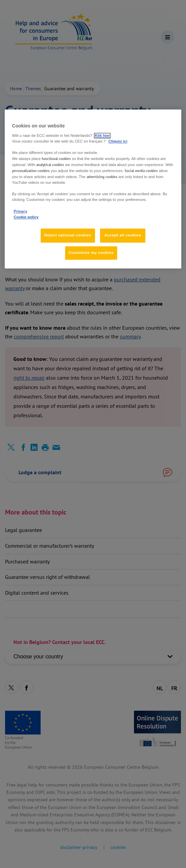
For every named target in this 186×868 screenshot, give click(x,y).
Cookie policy (26, 217)
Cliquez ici (118, 141)
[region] (93, 189)
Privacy (20, 211)
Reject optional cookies (68, 235)
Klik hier (102, 135)
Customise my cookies (91, 253)
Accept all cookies (123, 235)
